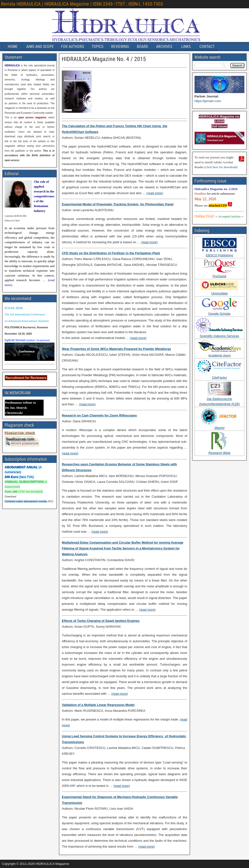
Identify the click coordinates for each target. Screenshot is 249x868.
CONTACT (207, 47)
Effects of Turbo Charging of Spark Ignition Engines (101, 621)
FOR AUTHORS (72, 47)
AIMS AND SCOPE (40, 47)
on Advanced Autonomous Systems (27, 321)
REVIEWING (120, 47)
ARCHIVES (164, 47)
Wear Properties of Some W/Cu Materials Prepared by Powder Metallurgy (116, 349)
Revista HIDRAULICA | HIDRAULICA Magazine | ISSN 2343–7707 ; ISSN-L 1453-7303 (82, 4)
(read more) (155, 193)
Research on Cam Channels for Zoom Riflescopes (99, 415)
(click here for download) (221, 167)
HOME (13, 47)
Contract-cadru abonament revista (26, 501)
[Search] (237, 65)
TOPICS (98, 47)
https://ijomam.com (208, 101)
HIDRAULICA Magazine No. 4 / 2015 (104, 59)
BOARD (142, 47)
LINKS (186, 47)
